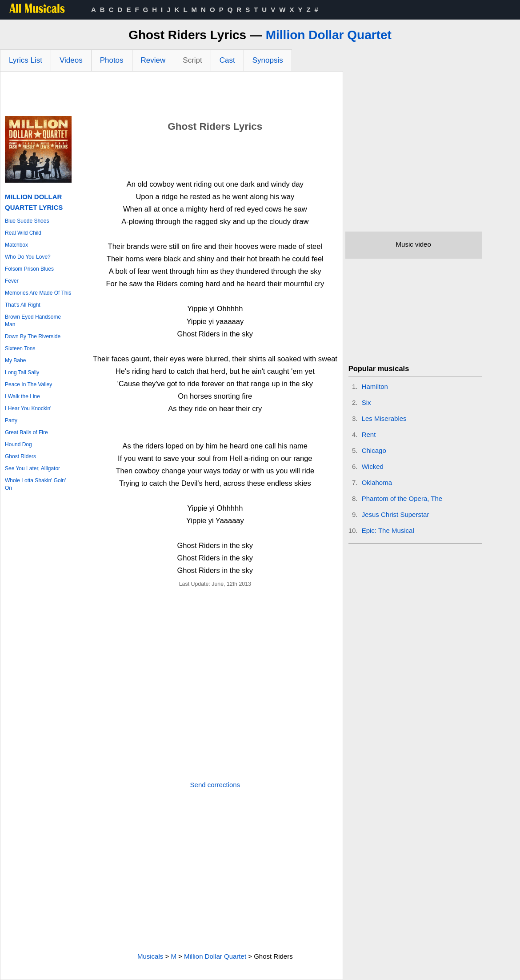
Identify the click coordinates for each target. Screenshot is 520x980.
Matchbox (16, 245)
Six (366, 402)
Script (192, 60)
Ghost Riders (20, 456)
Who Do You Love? (28, 257)
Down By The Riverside (33, 336)
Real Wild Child (23, 233)
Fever (12, 281)
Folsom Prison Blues (29, 269)
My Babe (15, 360)
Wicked (373, 466)
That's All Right (23, 305)
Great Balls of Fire (26, 432)
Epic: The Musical (388, 530)
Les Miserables (384, 418)
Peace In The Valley (28, 384)
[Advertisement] (172, 96)
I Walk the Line (22, 396)
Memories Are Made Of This (38, 293)
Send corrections (215, 785)
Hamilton (375, 386)
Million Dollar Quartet (329, 35)
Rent (369, 434)
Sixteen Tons (20, 348)
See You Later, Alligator (32, 468)
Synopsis (268, 60)
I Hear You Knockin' (28, 408)
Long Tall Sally (22, 372)
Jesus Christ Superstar (396, 514)
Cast (227, 60)
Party (11, 420)
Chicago (374, 450)
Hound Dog (18, 444)
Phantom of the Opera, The (402, 498)
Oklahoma (377, 482)
